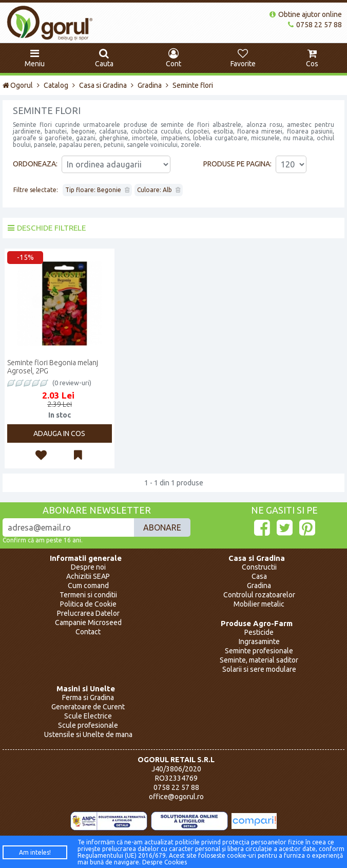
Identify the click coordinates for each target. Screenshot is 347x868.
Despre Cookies (165, 862)
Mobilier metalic (259, 604)
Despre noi (88, 567)
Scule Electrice (88, 716)
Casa (259, 576)
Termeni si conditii (88, 595)
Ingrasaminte (259, 641)
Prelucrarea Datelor (88, 613)
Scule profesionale (88, 725)
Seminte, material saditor (259, 660)
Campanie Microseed (88, 622)
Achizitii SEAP (88, 576)
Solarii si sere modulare (259, 669)
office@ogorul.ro (176, 797)
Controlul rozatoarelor (259, 595)
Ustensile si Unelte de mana (88, 734)
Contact (88, 632)
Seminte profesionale (259, 651)
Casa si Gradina (103, 85)
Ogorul (18, 85)
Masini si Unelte (86, 688)
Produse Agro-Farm (257, 623)
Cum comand (88, 586)
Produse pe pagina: (237, 164)
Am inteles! (35, 852)
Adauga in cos (59, 433)
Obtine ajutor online (306, 14)
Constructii (259, 567)
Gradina (150, 85)
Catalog (56, 85)
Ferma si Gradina (88, 697)
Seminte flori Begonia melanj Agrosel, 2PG (53, 367)
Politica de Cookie (88, 604)
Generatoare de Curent (88, 707)
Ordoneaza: (35, 164)
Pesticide (259, 632)
